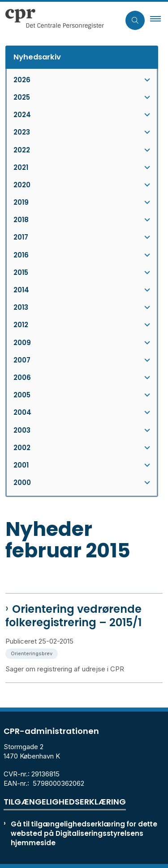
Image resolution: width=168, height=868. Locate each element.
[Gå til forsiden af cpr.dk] (52, 20)
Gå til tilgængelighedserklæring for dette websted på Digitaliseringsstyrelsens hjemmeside (84, 833)
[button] (159, 20)
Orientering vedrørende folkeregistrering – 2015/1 (73, 616)
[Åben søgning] (135, 20)
